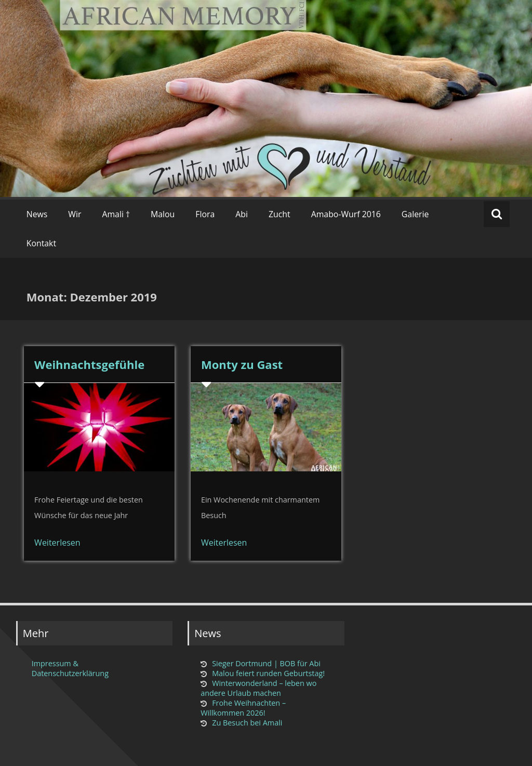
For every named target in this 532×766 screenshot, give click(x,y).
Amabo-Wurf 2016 (346, 214)
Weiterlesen (57, 543)
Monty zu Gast (242, 364)
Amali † (116, 214)
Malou (163, 214)
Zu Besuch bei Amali (247, 723)
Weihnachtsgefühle (89, 364)
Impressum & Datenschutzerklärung (70, 668)
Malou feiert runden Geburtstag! (268, 673)
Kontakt (41, 243)
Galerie (415, 214)
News (37, 214)
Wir (75, 214)
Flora (205, 214)
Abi (242, 214)
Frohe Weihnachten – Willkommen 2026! (243, 708)
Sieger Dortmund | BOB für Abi (266, 663)
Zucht (280, 214)
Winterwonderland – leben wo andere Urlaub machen (258, 688)
